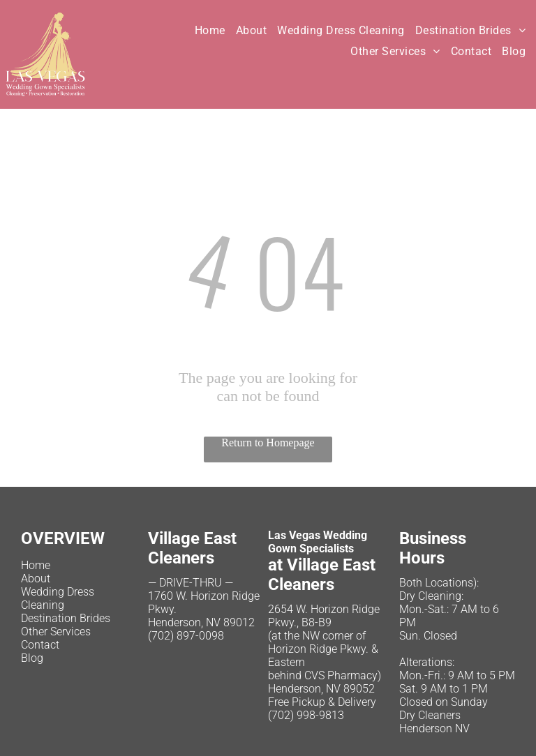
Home (36, 565)
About (36, 579)
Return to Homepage (268, 443)
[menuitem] (215, 30)
